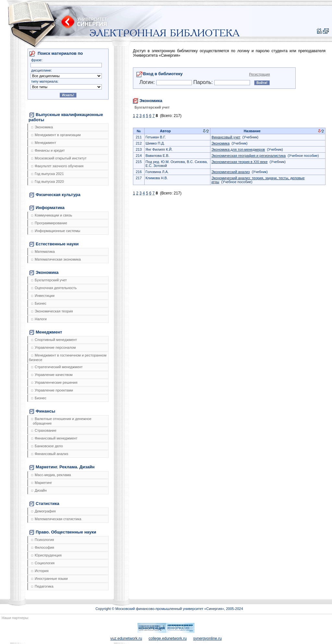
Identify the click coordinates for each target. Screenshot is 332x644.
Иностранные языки (49, 579)
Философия (43, 547)
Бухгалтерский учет (49, 280)
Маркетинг (41, 483)
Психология (43, 540)
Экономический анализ (231, 172)
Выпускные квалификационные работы (66, 117)
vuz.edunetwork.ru (126, 638)
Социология (43, 563)
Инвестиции (43, 296)
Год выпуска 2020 (47, 181)
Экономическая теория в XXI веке (239, 162)
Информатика (47, 208)
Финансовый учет (226, 137)
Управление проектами (52, 390)
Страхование (44, 430)
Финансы (42, 411)
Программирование (49, 223)
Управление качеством (52, 375)
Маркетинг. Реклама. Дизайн (62, 467)
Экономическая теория (52, 311)
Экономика (42, 127)
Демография (43, 511)
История (40, 571)
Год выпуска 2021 (47, 174)
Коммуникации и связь (52, 215)
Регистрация (259, 74)
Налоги (39, 319)
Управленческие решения (54, 382)
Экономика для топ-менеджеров (238, 149)
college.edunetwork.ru (167, 638)
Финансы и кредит (48, 150)
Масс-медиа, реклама (51, 475)
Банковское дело (47, 446)
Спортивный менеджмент (54, 340)
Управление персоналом (53, 347)
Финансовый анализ (50, 454)
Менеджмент (44, 143)
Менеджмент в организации (56, 135)
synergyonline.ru (207, 638)
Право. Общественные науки (63, 532)
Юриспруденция (46, 555)
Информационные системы (56, 231)
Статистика (44, 504)
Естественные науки (54, 244)
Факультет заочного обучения (57, 166)
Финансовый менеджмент (54, 438)
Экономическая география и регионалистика (249, 156)
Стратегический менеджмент (57, 367)
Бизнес (39, 303)
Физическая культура (55, 195)
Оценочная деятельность (54, 288)
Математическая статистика (56, 519)
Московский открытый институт (59, 158)
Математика (43, 252)
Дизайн (39, 490)
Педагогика (42, 586)
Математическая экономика (56, 259)
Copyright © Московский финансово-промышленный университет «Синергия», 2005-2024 (169, 609)
